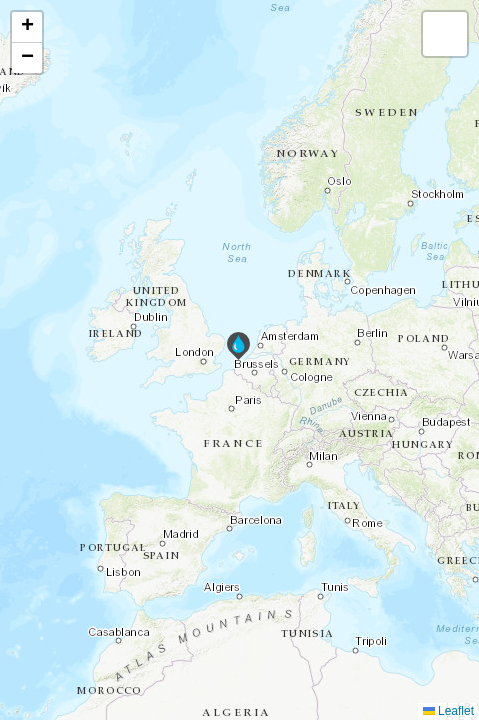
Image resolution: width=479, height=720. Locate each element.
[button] (238, 346)
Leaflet (448, 711)
